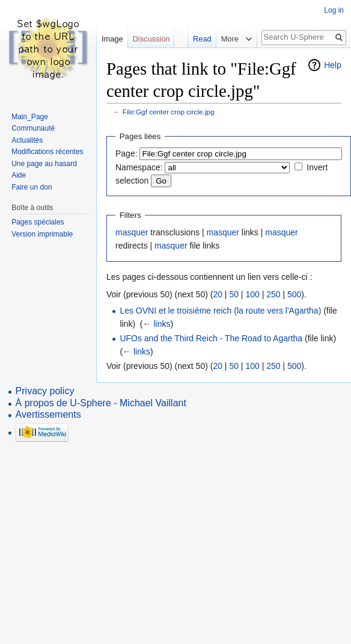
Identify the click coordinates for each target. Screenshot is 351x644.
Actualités (27, 140)
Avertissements (48, 414)
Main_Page (30, 117)
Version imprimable (42, 234)
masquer (132, 232)
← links (157, 324)
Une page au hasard (44, 164)
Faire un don (32, 187)
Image (112, 39)
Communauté (33, 128)
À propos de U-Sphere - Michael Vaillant (101, 403)
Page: (127, 153)
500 (294, 294)
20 (218, 294)
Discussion (151, 39)
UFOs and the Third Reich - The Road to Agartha (211, 338)
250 (273, 294)
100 (252, 294)
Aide (19, 175)
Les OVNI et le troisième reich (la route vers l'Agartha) (220, 311)
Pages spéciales (38, 222)
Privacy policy (45, 391)
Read (200, 39)
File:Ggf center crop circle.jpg (169, 112)
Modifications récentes (47, 152)
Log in (334, 10)
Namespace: (139, 167)
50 (234, 294)
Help (333, 65)
